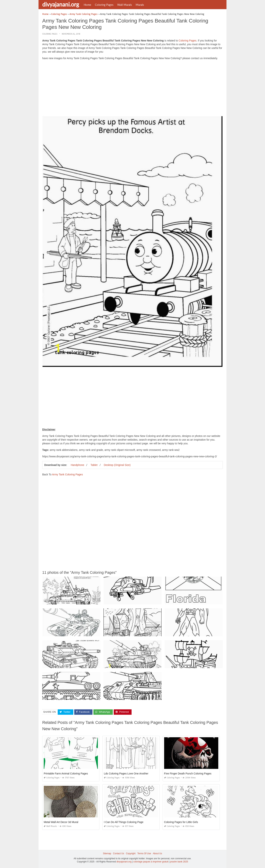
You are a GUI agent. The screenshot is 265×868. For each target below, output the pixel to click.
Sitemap (107, 853)
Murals (140, 5)
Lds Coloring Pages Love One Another (126, 774)
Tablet (94, 465)
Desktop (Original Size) (117, 465)
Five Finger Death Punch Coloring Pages (188, 774)
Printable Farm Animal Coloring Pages (66, 774)
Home (87, 5)
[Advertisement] (132, 89)
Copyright (131, 853)
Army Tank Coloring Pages (67, 474)
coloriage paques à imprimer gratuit (151, 862)
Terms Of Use (144, 853)
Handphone (77, 465)
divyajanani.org (61, 4)
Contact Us (118, 853)
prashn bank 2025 (179, 862)
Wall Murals (125, 5)
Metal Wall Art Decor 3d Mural (61, 822)
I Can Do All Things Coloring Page (124, 822)
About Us (157, 853)
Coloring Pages (104, 5)
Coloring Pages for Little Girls (181, 822)
